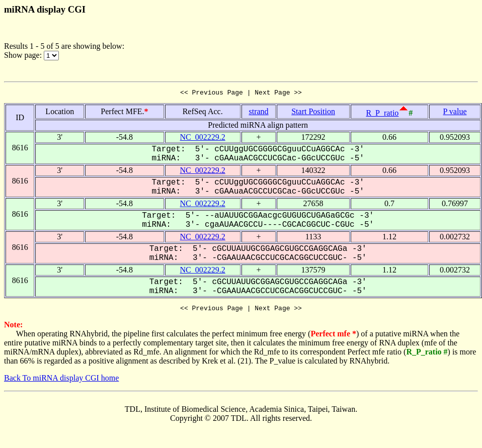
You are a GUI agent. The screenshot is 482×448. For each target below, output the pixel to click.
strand (258, 113)
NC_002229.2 (203, 139)
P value (455, 113)
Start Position (313, 113)
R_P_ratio (382, 114)
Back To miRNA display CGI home (61, 381)
